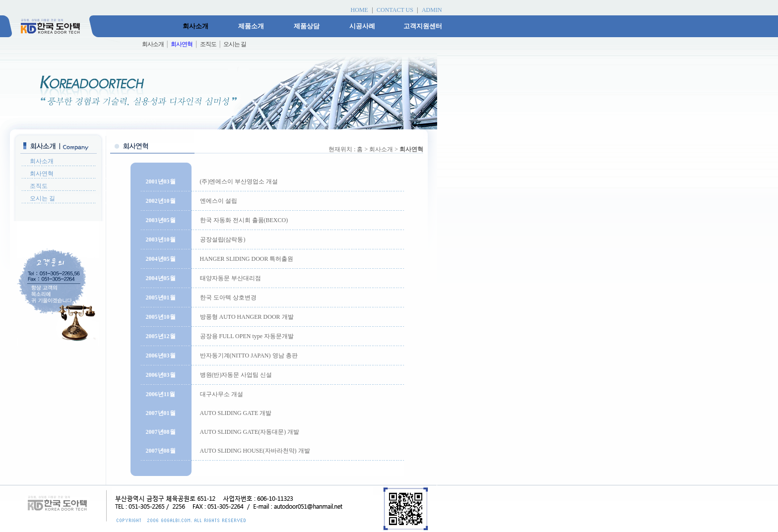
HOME (359, 10)
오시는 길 (42, 198)
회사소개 (42, 161)
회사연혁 (42, 174)
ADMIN (432, 10)
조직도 (39, 186)
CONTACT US (395, 10)
